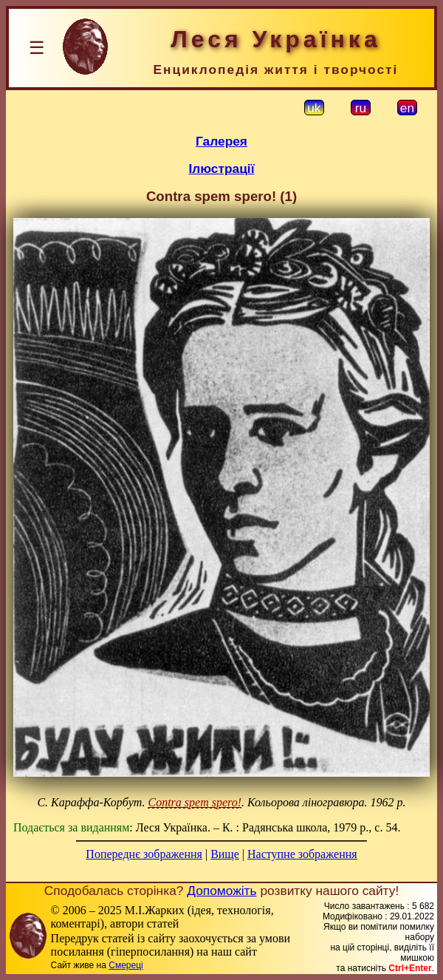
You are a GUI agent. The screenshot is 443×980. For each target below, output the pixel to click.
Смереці (126, 965)
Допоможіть (221, 891)
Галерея (221, 141)
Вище (225, 854)
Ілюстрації (221, 169)
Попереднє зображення (144, 854)
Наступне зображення (302, 854)
